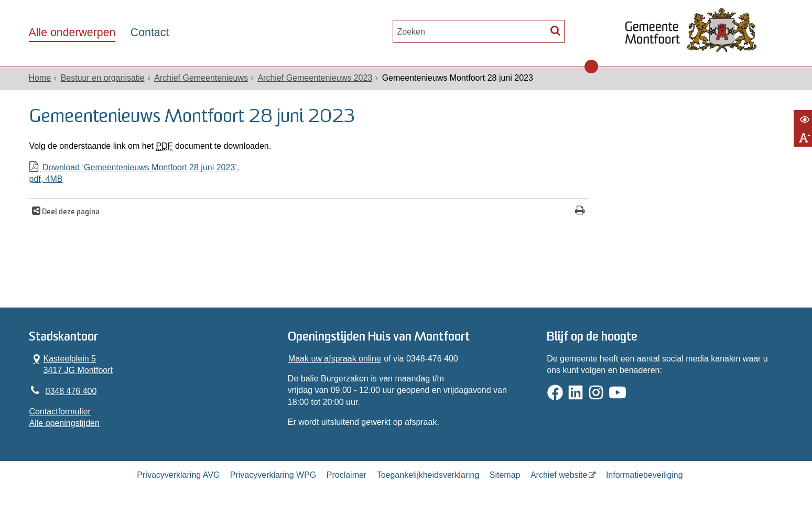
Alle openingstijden (64, 423)
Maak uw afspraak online (335, 359)
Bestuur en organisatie (103, 78)
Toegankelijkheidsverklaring (428, 475)
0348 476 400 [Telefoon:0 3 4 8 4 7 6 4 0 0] (71, 391)
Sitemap (505, 475)
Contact (150, 32)
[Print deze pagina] (580, 211)
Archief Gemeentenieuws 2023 (315, 78)
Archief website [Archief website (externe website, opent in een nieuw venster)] (559, 475)
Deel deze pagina (70, 212)
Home (40, 78)
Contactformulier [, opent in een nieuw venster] (60, 412)
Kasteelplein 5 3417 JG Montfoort (71, 364)
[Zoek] (555, 30)
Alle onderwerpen (72, 32)
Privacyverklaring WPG (273, 475)
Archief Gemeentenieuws (201, 78)
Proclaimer (347, 475)
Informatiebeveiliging (645, 475)
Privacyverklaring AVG (178, 475)
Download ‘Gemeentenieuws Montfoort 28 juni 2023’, (309, 174)
